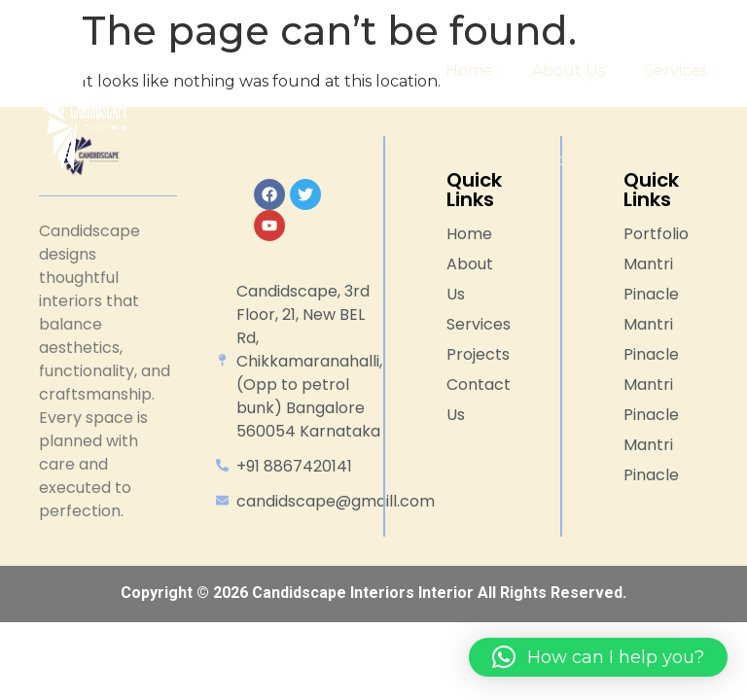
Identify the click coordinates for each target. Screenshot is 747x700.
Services (676, 70)
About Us (569, 70)
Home (469, 70)
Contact (576, 160)
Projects (507, 115)
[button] (598, 657)
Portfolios (628, 116)
